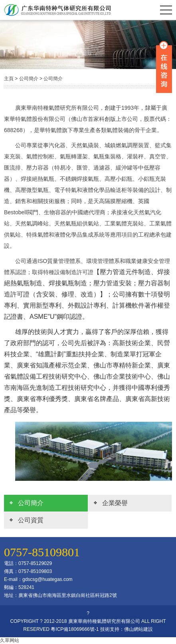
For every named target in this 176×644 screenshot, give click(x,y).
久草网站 (10, 640)
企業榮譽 (115, 503)
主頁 (9, 79)
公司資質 (31, 520)
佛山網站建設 (138, 629)
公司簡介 (29, 79)
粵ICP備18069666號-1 (75, 629)
